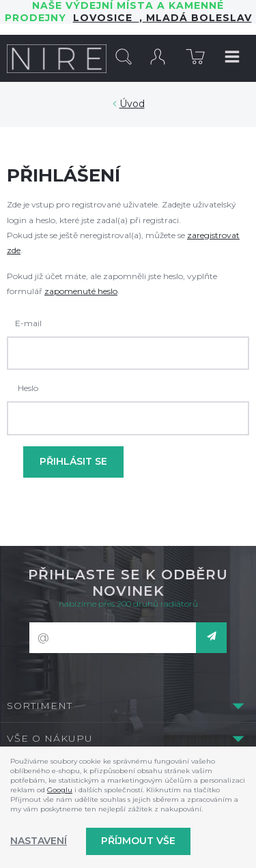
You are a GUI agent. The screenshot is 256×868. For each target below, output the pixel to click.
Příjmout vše (138, 841)
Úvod (132, 104)
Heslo (28, 388)
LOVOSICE (106, 18)
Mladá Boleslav (197, 18)
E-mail (28, 323)
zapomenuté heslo (81, 291)
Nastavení (39, 841)
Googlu (60, 790)
